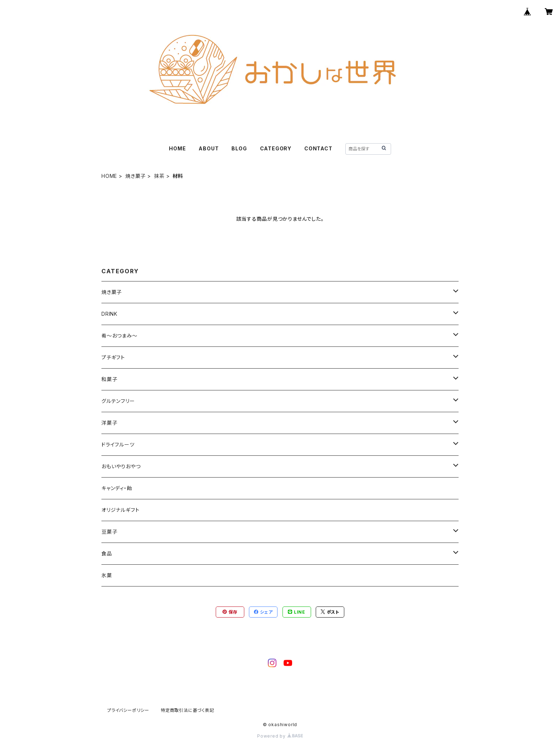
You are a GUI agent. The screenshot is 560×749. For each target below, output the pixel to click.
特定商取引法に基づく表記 (187, 710)
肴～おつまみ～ (119, 336)
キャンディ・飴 (117, 488)
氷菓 (107, 575)
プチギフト (113, 357)
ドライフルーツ (118, 445)
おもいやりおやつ (121, 466)
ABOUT (209, 148)
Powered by (280, 736)
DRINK (109, 314)
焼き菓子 (136, 176)
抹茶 (159, 176)
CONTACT (318, 148)
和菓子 (109, 379)
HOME (177, 148)
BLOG (239, 148)
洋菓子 (109, 423)
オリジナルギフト (120, 510)
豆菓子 (109, 532)
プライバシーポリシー (128, 710)
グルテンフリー (118, 401)
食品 (107, 553)
